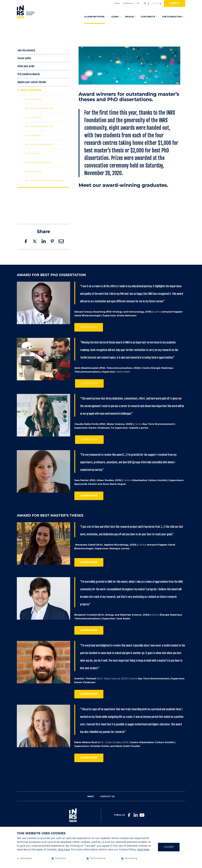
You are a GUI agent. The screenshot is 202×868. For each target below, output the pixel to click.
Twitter (35, 246)
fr (138, 3)
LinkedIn (43, 246)
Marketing (131, 858)
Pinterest (52, 246)
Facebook (26, 246)
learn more (89, 567)
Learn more (89, 331)
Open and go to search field (145, 3)
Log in (154, 3)
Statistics (60, 858)
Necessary (26, 858)
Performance (98, 858)
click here (64, 850)
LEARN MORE (89, 388)
